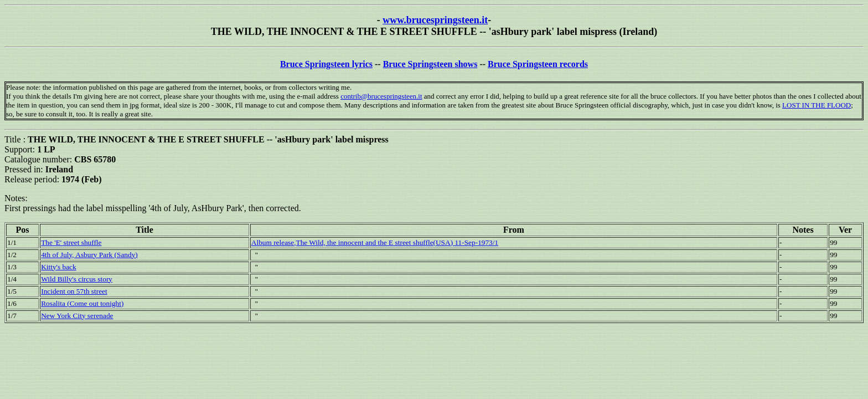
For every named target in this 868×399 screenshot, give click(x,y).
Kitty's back (58, 267)
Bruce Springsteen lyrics (326, 64)
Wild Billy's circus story (77, 279)
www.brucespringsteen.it (435, 20)
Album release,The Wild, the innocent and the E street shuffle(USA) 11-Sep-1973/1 (375, 242)
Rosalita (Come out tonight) (82, 303)
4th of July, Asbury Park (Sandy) (89, 255)
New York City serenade (77, 316)
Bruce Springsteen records (538, 64)
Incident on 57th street (74, 291)
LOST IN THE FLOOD (817, 105)
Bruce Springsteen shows (430, 64)
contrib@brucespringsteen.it (381, 96)
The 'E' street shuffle (71, 242)
